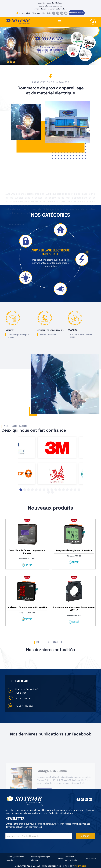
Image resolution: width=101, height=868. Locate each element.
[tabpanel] (57, 446)
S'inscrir (86, 836)
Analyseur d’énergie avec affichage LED (27, 607)
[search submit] (93, 22)
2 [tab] (25, 490)
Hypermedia (80, 866)
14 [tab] (71, 490)
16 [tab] (79, 490)
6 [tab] (40, 490)
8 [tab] (48, 490)
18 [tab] (52, 492)
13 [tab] (67, 490)
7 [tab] (44, 490)
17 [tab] (49, 492)
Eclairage (60, 858)
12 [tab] (63, 490)
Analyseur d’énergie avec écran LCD (74, 551)
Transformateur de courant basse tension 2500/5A (74, 609)
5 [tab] (36, 490)
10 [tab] (56, 490)
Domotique (91, 858)
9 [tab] (52, 490)
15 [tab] (75, 490)
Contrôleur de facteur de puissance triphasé (27, 552)
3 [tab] (28, 490)
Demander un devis (77, 13)
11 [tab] (60, 490)
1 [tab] (21, 490)
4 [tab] (32, 490)
